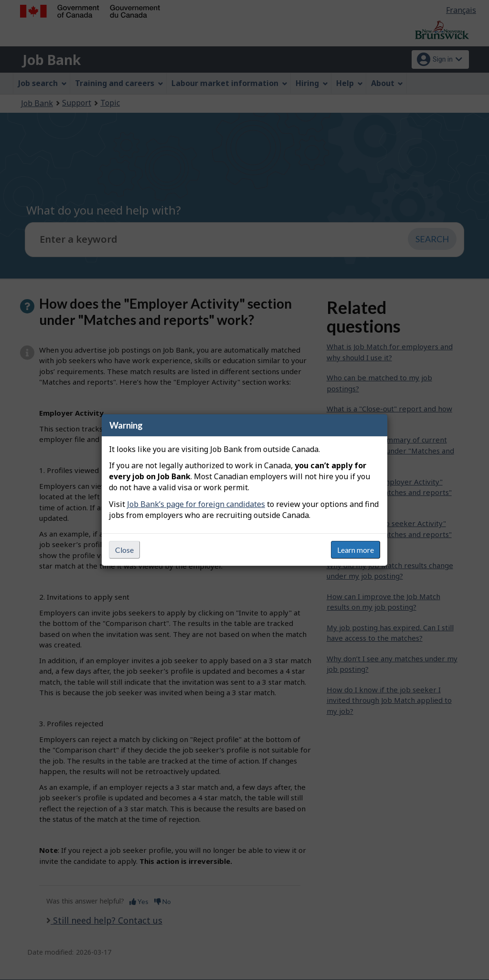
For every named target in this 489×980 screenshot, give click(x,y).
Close (124, 550)
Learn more (356, 550)
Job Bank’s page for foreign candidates (196, 504)
